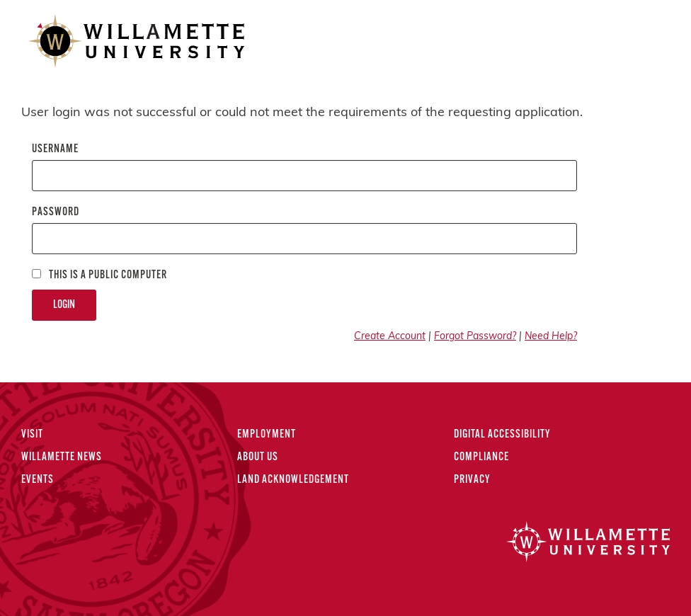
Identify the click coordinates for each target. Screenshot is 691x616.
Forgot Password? (475, 337)
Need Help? (551, 337)
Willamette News (62, 457)
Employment (267, 435)
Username (55, 149)
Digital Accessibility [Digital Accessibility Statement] (502, 435)
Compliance (481, 457)
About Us (258, 457)
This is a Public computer (99, 275)
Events (38, 480)
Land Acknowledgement (293, 480)
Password (56, 212)
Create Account (390, 337)
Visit (32, 435)
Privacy (472, 480)
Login (64, 305)
